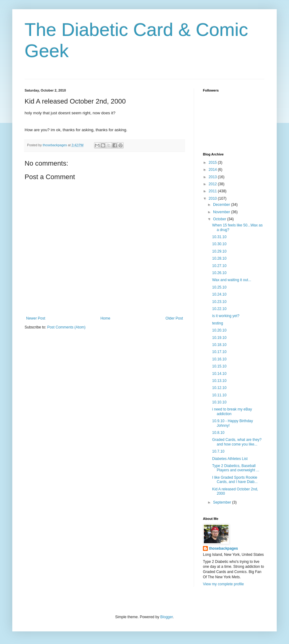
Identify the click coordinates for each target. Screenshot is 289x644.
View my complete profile (223, 584)
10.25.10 (219, 287)
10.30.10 (219, 244)
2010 (213, 198)
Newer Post (36, 318)
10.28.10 (219, 258)
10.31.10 (219, 237)
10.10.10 (219, 402)
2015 (213, 163)
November (222, 212)
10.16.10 (219, 359)
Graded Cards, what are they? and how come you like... (237, 442)
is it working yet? (226, 316)
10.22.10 (219, 309)
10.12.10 (219, 388)
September (223, 502)
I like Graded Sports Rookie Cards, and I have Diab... (235, 480)
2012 (213, 184)
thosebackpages (224, 548)
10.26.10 (219, 273)
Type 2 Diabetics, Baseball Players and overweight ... (236, 468)
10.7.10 (218, 451)
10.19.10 (219, 338)
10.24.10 (219, 294)
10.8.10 (218, 433)
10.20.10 (219, 330)
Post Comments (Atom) (66, 327)
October (220, 219)
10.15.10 (219, 366)
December (222, 205)
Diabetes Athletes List (230, 459)
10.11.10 (219, 395)
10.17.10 (219, 352)
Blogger (166, 617)
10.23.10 (219, 302)
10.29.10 (219, 251)
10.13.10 (219, 381)
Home (105, 318)
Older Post (174, 318)
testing (218, 323)
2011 (213, 191)
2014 (213, 170)
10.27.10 (219, 266)
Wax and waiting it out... (232, 280)
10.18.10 (219, 345)
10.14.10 (219, 374)
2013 (213, 177)
